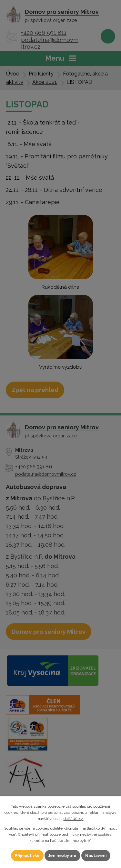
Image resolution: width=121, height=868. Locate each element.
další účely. (74, 819)
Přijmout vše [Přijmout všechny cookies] (27, 856)
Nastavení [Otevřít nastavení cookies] (96, 856)
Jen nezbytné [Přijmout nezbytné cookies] (62, 856)
